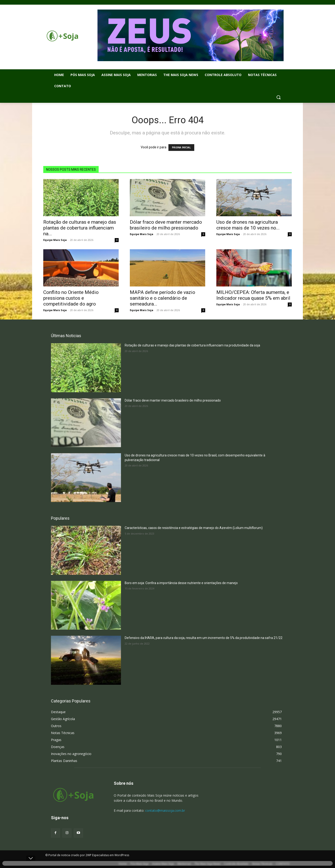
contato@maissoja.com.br (165, 810)
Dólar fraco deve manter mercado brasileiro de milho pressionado (166, 225)
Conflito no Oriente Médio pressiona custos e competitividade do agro (71, 298)
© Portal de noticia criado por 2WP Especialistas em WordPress (87, 855)
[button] (278, 97)
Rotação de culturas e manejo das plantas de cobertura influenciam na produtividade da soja (192, 345)
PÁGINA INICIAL (181, 148)
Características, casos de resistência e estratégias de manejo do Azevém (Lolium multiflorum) (194, 528)
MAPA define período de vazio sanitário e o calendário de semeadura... (162, 298)
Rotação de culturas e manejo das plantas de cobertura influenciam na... (80, 228)
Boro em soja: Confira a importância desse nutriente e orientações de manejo (181, 583)
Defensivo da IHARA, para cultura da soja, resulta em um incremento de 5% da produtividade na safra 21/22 (204, 638)
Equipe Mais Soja (55, 240)
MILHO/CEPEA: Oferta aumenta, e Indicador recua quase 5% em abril (253, 295)
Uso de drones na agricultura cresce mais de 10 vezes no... (248, 225)
